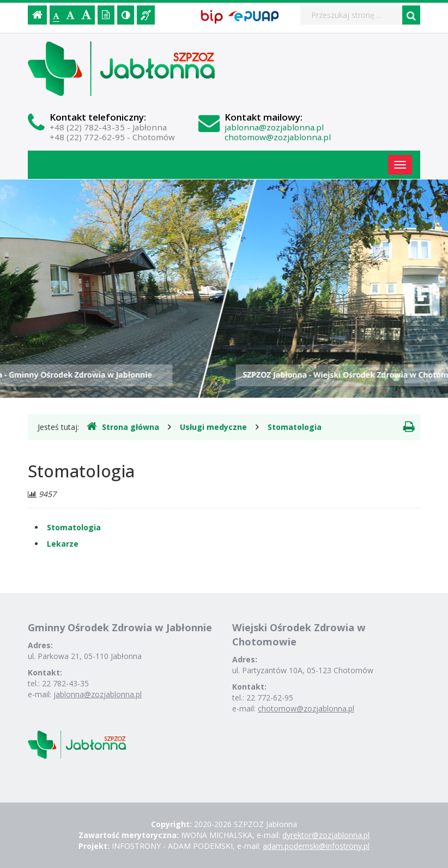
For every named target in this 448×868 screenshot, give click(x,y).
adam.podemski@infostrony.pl (316, 846)
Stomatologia (295, 427)
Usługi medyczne (213, 427)
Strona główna (123, 427)
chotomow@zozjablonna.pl (278, 137)
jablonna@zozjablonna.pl (274, 127)
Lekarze (63, 544)
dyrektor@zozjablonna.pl (326, 835)
